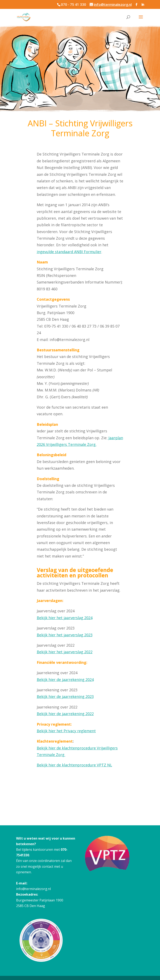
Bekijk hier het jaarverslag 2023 (65, 635)
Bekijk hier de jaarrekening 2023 (65, 696)
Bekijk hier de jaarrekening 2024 (65, 680)
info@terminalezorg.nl (33, 889)
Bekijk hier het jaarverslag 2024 (65, 618)
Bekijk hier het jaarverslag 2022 (65, 652)
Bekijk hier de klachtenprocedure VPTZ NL (74, 765)
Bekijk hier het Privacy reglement (66, 731)
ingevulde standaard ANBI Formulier (69, 252)
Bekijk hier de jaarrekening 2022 (65, 714)
